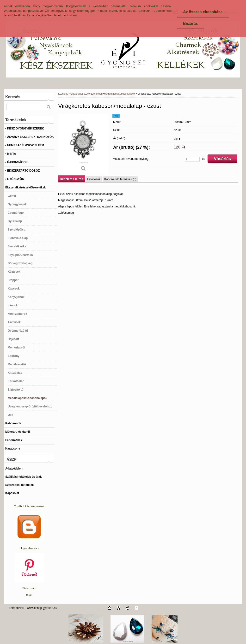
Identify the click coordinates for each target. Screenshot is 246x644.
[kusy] (192, 159)
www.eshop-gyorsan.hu (42, 608)
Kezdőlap (63, 94)
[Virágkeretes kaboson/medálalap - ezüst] (83, 144)
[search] (49, 107)
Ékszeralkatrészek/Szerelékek (86, 94)
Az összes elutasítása (203, 12)
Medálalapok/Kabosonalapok (119, 94)
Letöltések (94, 179)
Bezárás (190, 23)
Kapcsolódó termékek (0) (120, 179)
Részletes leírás (71, 179)
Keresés (13, 97)
